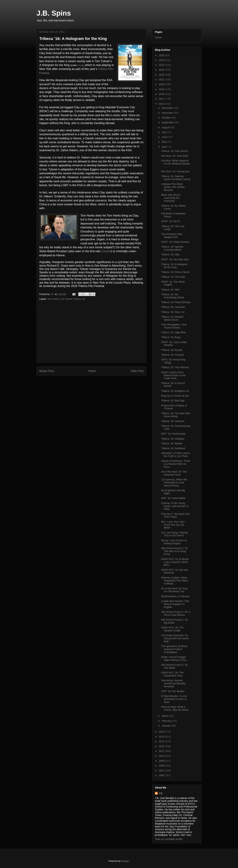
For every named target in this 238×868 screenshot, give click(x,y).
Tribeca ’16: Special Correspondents (172, 248)
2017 (162, 99)
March (166, 716)
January (166, 726)
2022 (162, 75)
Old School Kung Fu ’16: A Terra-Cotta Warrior (176, 613)
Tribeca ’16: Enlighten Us (175, 391)
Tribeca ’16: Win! (170, 290)
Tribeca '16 (79, 299)
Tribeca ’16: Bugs (171, 337)
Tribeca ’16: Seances (173, 421)
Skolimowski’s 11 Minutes (175, 596)
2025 (162, 60)
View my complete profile (169, 839)
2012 (162, 746)
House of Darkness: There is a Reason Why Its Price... (176, 464)
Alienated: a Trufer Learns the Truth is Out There (175, 455)
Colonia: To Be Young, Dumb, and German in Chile (175, 506)
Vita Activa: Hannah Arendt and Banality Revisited (173, 683)
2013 (162, 741)
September (168, 122)
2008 (162, 766)
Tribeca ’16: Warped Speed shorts (172, 318)
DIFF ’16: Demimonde (173, 434)
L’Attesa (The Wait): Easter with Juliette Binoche (173, 187)
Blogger (125, 861)
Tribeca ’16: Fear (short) (174, 151)
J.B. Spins (54, 13)
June (165, 137)
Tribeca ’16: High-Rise (173, 332)
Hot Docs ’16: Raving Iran (175, 171)
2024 (162, 65)
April (165, 147)
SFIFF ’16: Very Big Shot (175, 259)
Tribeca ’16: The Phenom (175, 367)
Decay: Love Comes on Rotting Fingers (174, 542)
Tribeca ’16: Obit (170, 254)
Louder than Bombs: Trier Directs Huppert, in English (175, 604)
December (168, 108)
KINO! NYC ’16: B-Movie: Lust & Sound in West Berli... (175, 562)
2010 (162, 756)
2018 (162, 94)
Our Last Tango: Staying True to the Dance (174, 534)
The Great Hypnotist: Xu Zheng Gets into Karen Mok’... (175, 638)
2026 (162, 55)
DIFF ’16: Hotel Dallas (173, 498)
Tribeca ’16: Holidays (173, 439)
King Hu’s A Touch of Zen (175, 396)
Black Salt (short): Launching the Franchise (171, 198)
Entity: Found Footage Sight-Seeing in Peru (174, 658)
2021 (162, 80)
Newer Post (47, 371)
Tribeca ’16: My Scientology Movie (173, 296)
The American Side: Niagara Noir (172, 236)
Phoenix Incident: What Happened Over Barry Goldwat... (175, 581)
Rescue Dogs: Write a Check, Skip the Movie (175, 708)
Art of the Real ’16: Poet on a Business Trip (174, 590)
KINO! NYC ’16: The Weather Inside (172, 629)
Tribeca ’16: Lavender (173, 307)
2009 (162, 761)
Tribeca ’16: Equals (172, 350)
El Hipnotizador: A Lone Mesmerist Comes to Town (174, 699)
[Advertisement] (91, 335)
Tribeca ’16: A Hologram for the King (174, 266)
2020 (162, 84)
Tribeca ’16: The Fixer (173, 277)
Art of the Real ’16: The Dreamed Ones (174, 473)
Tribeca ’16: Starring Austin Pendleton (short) (176, 178)
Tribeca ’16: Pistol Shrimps (176, 302)
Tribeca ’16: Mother (172, 443)
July (164, 132)
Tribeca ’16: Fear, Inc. (173, 312)
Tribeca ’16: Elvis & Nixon (175, 272)
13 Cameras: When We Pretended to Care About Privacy (174, 483)
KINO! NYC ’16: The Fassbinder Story (172, 674)
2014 (162, 737)
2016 (162, 104)
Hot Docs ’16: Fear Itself (174, 156)
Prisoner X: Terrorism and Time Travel (175, 515)
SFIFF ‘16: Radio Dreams (175, 242)
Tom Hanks (53, 299)
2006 (162, 775)
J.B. (161, 793)
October (166, 118)
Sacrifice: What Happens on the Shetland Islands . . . (175, 164)
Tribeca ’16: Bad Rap (173, 401)
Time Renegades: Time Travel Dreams (174, 326)
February (167, 721)
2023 (162, 70)
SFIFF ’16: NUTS (171, 221)
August (166, 127)
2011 (162, 751)
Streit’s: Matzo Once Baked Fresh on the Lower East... (173, 375)
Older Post (137, 371)
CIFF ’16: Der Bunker (173, 691)
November (168, 113)
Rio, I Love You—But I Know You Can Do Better (173, 525)
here (80, 65)
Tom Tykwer (66, 299)
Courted (106, 251)
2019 (162, 89)
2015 (162, 732)
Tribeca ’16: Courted (172, 355)
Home (92, 371)
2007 (162, 771)
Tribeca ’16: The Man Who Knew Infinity (176, 415)
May (164, 142)
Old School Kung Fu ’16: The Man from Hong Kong (175, 551)
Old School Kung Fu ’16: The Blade (175, 666)
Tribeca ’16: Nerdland (173, 448)
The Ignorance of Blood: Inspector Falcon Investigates (174, 649)
